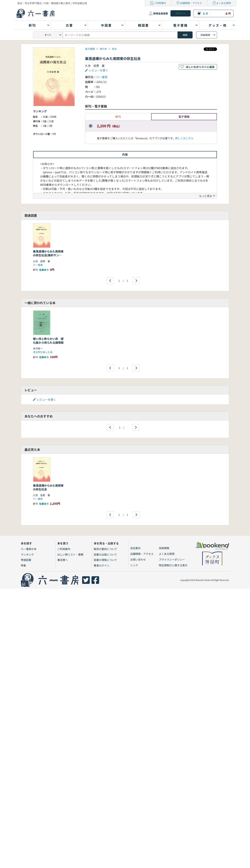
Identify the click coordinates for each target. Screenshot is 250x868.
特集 (23, 565)
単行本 (103, 49)
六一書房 (102, 77)
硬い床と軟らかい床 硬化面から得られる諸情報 (48, 341)
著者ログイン (102, 565)
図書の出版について (105, 554)
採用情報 (164, 548)
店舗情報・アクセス (191, 3)
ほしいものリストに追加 (200, 67)
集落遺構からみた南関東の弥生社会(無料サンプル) (48, 255)
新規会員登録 (161, 13)
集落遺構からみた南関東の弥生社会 (48, 487)
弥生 (114, 49)
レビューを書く (98, 70)
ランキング (27, 554)
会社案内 (135, 548)
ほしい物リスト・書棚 (70, 554)
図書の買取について (105, 560)
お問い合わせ (138, 559)
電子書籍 (90, 49)
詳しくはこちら (184, 138)
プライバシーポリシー (172, 559)
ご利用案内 (160, 3)
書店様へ (62, 560)
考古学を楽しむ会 (43, 352)
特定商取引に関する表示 (173, 565)
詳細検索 (205, 35)
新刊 (118, 117)
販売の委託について (105, 549)
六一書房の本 (29, 549)
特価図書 (26, 560)
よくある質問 (223, 3)
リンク (134, 565)
